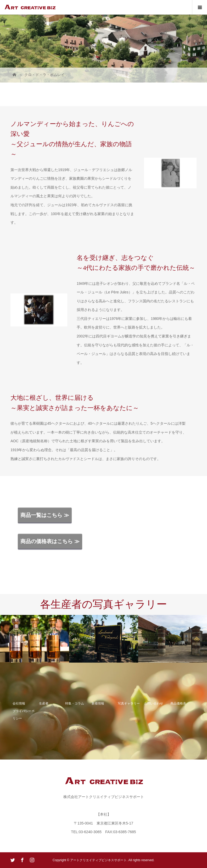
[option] (35, 639)
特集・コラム (75, 703)
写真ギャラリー (129, 703)
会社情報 (19, 703)
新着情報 (98, 703)
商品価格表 (178, 703)
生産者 (44, 703)
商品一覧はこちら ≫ (45, 515)
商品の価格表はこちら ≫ (50, 541)
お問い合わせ (154, 703)
